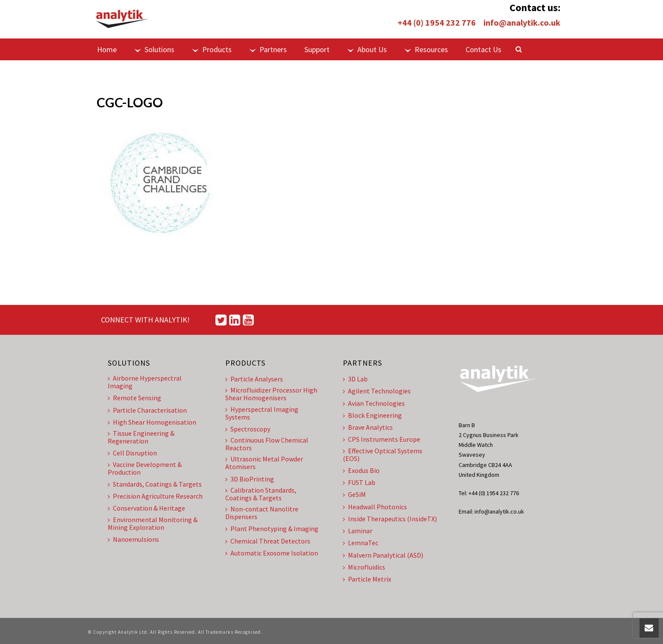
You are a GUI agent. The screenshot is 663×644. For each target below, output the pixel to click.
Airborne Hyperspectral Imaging (145, 382)
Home (107, 49)
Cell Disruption (132, 453)
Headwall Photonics (375, 507)
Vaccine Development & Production (145, 468)
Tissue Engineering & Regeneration (141, 437)
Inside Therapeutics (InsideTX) (390, 519)
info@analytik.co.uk (522, 22)
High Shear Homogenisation (152, 422)
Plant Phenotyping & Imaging (272, 529)
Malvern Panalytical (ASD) (383, 555)
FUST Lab (359, 482)
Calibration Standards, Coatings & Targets (261, 494)
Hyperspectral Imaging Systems (262, 413)
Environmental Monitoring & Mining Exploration (153, 523)
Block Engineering (372, 415)
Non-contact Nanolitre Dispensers (262, 513)
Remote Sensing (134, 398)
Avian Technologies (374, 403)
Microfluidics (364, 567)
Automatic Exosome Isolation (272, 553)
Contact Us (483, 49)
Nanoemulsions (133, 539)
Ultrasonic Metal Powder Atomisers (264, 463)
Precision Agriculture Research (155, 496)
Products (212, 49)
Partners (268, 49)
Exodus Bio (361, 470)
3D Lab (355, 379)
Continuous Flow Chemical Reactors (267, 444)
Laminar (358, 531)
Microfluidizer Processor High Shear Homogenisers (271, 394)
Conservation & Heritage (146, 508)
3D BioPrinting (250, 479)
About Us (367, 49)
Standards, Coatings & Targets (155, 484)
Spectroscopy (248, 429)
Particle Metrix (367, 579)
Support (317, 49)
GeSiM (354, 494)
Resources (426, 49)
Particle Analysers (254, 379)
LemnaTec (361, 543)
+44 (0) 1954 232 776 (437, 22)
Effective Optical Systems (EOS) (383, 455)
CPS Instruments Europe (382, 439)
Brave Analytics (368, 427)
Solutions (154, 49)
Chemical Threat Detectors (268, 541)
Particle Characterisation (147, 410)
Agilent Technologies (377, 391)
